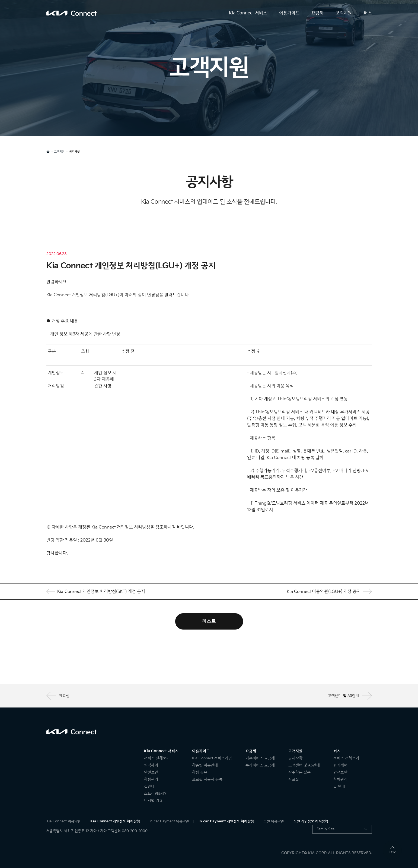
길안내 (149, 786)
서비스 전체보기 (157, 758)
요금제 (318, 13)
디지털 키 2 (153, 801)
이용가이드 (289, 13)
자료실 (58, 696)
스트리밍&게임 (156, 793)
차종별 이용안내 (205, 765)
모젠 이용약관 (274, 821)
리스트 (209, 621)
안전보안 (151, 772)
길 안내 (339, 786)
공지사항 (295, 758)
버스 (368, 13)
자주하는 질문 (299, 772)
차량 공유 (200, 772)
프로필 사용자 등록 (207, 779)
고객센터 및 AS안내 (350, 696)
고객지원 (344, 13)
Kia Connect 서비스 (248, 13)
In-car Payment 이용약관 (169, 821)
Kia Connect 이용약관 (64, 821)
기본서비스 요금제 (260, 758)
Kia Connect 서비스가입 (212, 758)
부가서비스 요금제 (260, 765)
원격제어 (151, 765)
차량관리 (151, 779)
